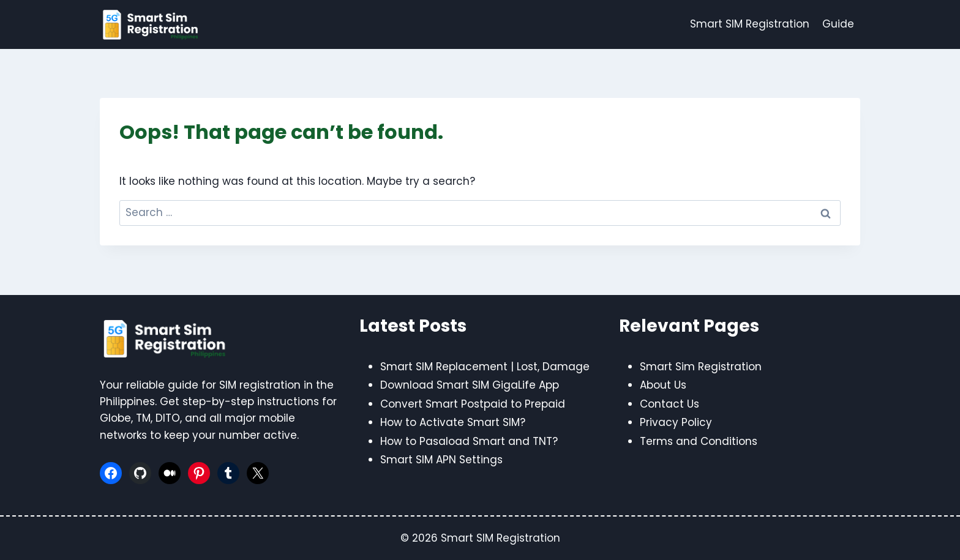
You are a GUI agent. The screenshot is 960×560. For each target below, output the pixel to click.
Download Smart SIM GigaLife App (470, 385)
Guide (838, 24)
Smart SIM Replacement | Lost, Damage (485, 367)
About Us (663, 385)
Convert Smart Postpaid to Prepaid (473, 404)
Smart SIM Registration (750, 24)
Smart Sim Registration (701, 367)
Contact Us (669, 404)
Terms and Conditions (699, 441)
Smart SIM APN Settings (441, 460)
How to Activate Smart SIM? (453, 422)
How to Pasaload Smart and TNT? (469, 441)
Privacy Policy (676, 422)
